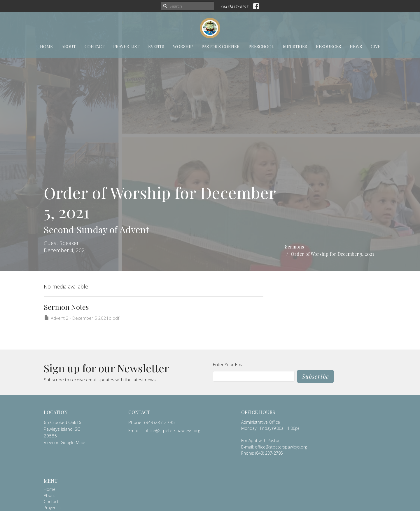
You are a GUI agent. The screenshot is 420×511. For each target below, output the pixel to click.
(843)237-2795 (235, 6)
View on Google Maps (65, 442)
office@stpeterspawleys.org (172, 430)
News (356, 46)
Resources (328, 46)
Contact (94, 46)
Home (46, 46)
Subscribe (315, 376)
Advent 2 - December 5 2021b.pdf (82, 318)
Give (376, 46)
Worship (183, 46)
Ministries (295, 46)
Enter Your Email (229, 364)
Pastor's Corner (221, 46)
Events (156, 46)
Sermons (294, 247)
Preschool (261, 46)
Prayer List (126, 46)
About (69, 46)
